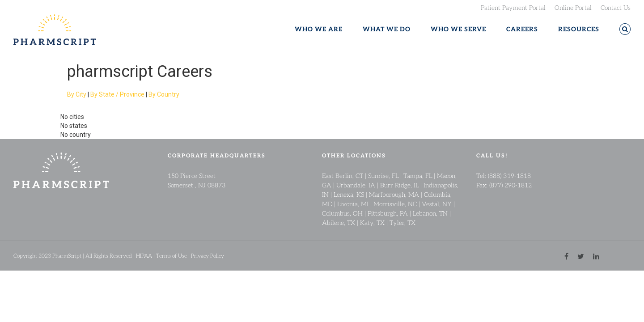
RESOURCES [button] (579, 29)
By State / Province (117, 94)
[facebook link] (566, 256)
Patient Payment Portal (513, 7)
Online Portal (573, 7)
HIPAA (144, 256)
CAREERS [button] (522, 29)
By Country (164, 94)
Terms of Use (172, 256)
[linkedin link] (596, 256)
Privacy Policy (208, 256)
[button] (625, 29)
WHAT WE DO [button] (387, 29)
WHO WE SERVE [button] (458, 29)
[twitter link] (581, 256)
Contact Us (616, 7)
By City (77, 94)
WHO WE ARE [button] (319, 29)
